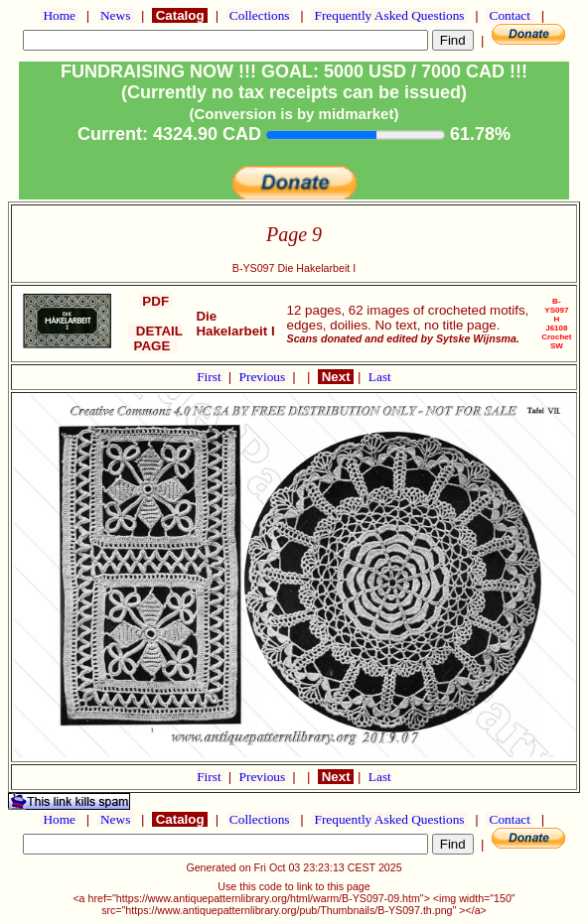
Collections (260, 15)
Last (380, 377)
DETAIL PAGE (155, 338)
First (211, 377)
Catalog (180, 15)
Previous (264, 377)
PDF (156, 301)
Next (336, 377)
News (116, 15)
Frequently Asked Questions (389, 15)
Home (59, 15)
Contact (510, 15)
